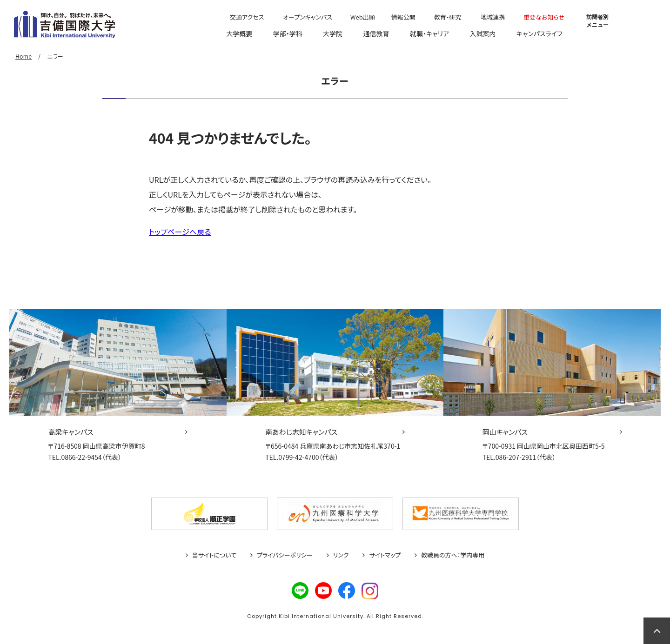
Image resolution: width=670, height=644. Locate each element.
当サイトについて (214, 555)
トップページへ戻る (180, 232)
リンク (341, 555)
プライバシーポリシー (285, 555)
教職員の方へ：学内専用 (453, 555)
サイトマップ (385, 555)
